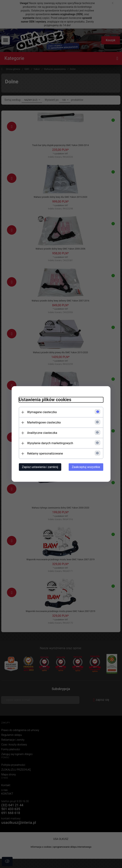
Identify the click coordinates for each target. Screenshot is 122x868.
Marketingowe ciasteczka (44, 423)
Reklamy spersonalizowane (45, 454)
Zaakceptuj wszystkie (86, 467)
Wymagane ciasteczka (42, 412)
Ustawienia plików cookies (45, 400)
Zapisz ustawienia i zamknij (40, 467)
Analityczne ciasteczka (42, 433)
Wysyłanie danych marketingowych (50, 443)
